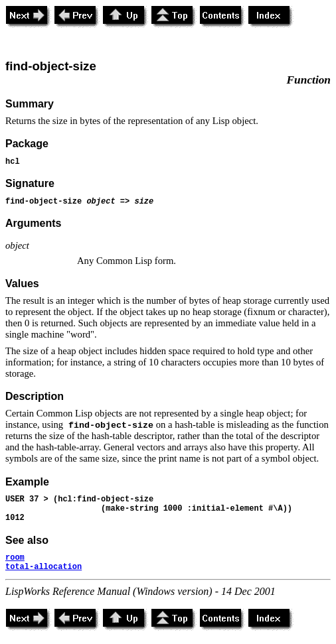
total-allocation (43, 567)
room (15, 558)
